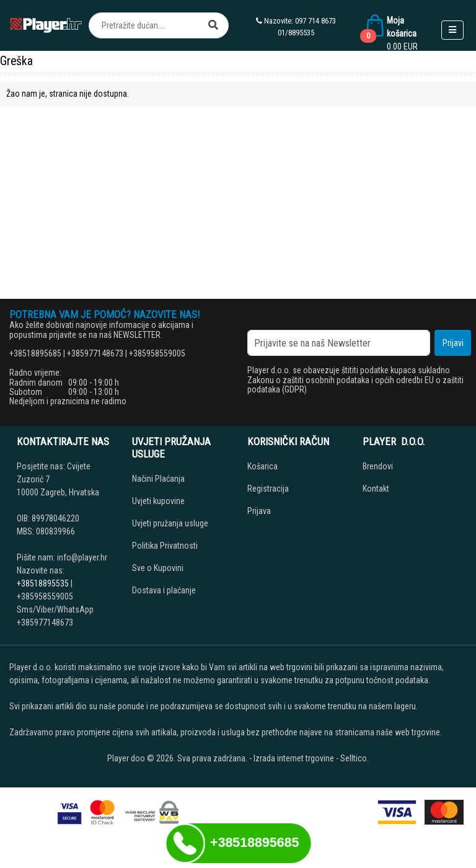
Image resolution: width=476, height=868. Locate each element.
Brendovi (378, 466)
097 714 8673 (315, 21)
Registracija (268, 489)
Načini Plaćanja (158, 479)
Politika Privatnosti (165, 546)
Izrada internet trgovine (294, 758)
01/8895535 (296, 33)
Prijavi (453, 343)
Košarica (262, 466)
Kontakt (376, 489)
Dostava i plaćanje (164, 590)
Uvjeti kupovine (158, 501)
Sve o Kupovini (158, 568)
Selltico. (355, 758)
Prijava (259, 511)
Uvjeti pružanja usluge (170, 523)
